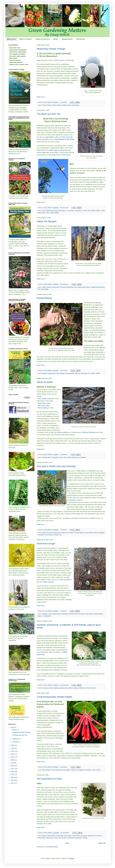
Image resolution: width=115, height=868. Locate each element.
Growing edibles (69, 373)
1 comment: (64, 102)
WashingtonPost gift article (64, 139)
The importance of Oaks (49, 779)
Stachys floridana (89, 432)
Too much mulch (44, 405)
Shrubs (88, 688)
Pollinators (84, 373)
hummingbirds (80, 770)
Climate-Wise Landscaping (50, 457)
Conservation (55, 287)
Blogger (72, 858)
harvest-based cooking (91, 533)
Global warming (67, 105)
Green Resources (43, 39)
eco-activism (70, 211)
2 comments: (64, 371)
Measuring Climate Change (51, 49)
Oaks (48, 213)
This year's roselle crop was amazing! (56, 466)
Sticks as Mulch (45, 382)
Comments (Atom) (52, 847)
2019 (13, 763)
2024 (13, 748)
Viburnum (93, 688)
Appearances (67, 39)
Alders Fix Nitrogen (47, 221)
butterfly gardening (52, 211)
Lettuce (40, 616)
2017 (13, 769)
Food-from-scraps (46, 544)
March (15, 730)
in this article (66, 155)
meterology (75, 105)
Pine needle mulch (44, 399)
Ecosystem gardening (67, 287)
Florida (85, 211)
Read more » (41, 97)
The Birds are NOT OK (49, 114)
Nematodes (41, 535)
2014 (13, 777)
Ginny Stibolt (92, 211)
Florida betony (51, 373)
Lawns (103, 211)
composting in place (74, 500)
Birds (44, 211)
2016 (13, 772)
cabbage (45, 614)
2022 (13, 754)
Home (67, 843)
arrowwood (46, 688)
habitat (98, 211)
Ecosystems (78, 211)
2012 (13, 783)
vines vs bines (96, 770)
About (56, 39)
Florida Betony (44, 298)
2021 (13, 757)
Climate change (57, 105)
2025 (13, 745)
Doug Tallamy (62, 211)
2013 (13, 780)
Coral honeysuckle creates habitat (54, 697)
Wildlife (57, 213)
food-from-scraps (79, 614)
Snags (52, 213)
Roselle (56, 535)
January (15, 742)
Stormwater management (75, 838)
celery (50, 614)
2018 (13, 766)
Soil (39, 289)
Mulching (78, 373)
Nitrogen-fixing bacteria (98, 287)
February (16, 739)
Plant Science (49, 535)
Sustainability (45, 289)
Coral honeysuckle (56, 770)
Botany (49, 287)
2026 (13, 727)
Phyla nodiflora (63, 432)
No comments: (64, 208)
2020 (13, 760)
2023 (13, 751)
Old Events (81, 39)
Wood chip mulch (44, 403)
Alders (44, 287)
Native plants (41, 213)
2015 (13, 774)
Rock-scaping (43, 408)
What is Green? (26, 39)
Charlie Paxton (47, 105)
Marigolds (101, 533)
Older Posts (102, 843)
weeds (93, 373)
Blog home (11, 39)
